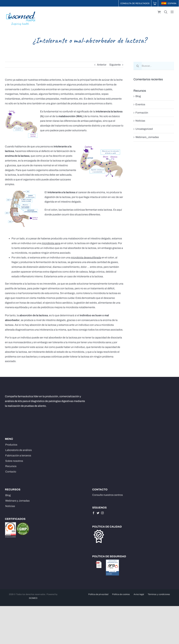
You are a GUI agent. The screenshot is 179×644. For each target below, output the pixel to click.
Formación (142, 113)
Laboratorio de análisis (18, 450)
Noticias (140, 121)
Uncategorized (144, 129)
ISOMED (33, 598)
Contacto (11, 472)
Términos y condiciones (159, 594)
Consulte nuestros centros (107, 495)
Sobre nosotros (14, 461)
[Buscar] (138, 66)
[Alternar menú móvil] (172, 12)
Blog (138, 96)
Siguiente (115, 65)
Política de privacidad (98, 594)
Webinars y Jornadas (17, 501)
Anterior (102, 65)
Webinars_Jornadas (147, 137)
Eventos (140, 104)
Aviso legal (139, 594)
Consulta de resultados (135, 3)
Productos (11, 445)
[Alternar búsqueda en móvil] (166, 12)
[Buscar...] (154, 66)
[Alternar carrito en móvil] (159, 12)
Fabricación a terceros (18, 455)
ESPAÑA (169, 3)
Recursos (11, 466)
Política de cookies (121, 594)
